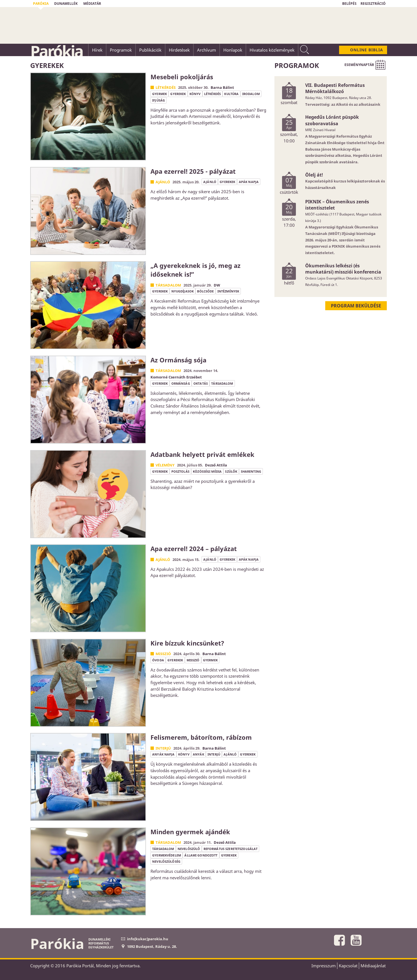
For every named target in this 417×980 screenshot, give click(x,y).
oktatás (201, 383)
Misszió (163, 654)
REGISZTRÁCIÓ (373, 4)
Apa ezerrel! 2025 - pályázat (193, 171)
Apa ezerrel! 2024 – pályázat (194, 549)
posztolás (180, 471)
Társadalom (168, 285)
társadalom (222, 383)
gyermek (160, 94)
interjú (214, 754)
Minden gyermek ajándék (190, 832)
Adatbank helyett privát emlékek (202, 454)
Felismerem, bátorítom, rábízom (201, 737)
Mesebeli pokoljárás (182, 77)
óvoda (158, 660)
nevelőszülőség (166, 861)
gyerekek (178, 94)
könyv (195, 94)
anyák (198, 754)
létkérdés (212, 94)
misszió (193, 660)
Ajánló (163, 182)
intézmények (228, 291)
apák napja (249, 182)
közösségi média (207, 471)
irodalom (251, 94)
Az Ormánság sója (178, 360)
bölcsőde (205, 291)
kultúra (231, 94)
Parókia (56, 51)
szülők (231, 471)
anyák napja (163, 754)
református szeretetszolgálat (231, 849)
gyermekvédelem (167, 855)
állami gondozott (201, 855)
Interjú (163, 748)
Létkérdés (166, 87)
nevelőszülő (189, 849)
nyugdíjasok (183, 291)
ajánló (210, 182)
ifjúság (159, 100)
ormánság (181, 383)
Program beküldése (356, 306)
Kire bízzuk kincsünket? (187, 643)
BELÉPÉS (349, 4)
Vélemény (165, 465)
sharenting (251, 471)
